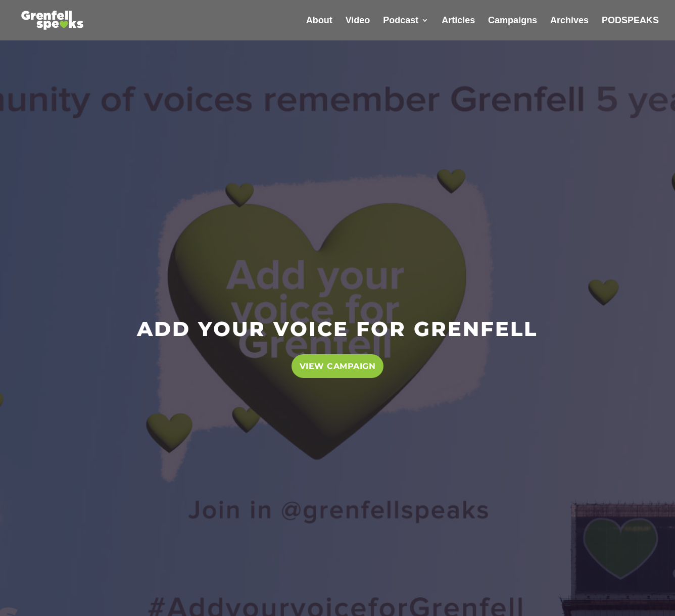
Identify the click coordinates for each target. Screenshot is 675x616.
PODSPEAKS (630, 21)
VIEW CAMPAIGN (338, 366)
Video (358, 21)
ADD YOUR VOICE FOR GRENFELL (337, 329)
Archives (569, 21)
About (319, 21)
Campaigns (513, 21)
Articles (458, 21)
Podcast (401, 21)
